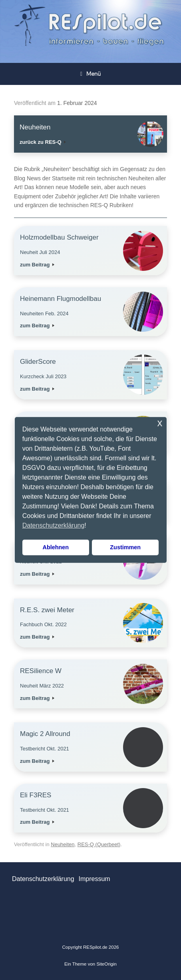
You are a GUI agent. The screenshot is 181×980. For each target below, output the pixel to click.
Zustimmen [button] (125, 547)
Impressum (94, 879)
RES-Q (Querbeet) (99, 844)
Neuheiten (63, 844)
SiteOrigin (106, 964)
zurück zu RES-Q (43, 142)
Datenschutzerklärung (43, 879)
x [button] (160, 423)
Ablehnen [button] (56, 547)
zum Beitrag (37, 265)
